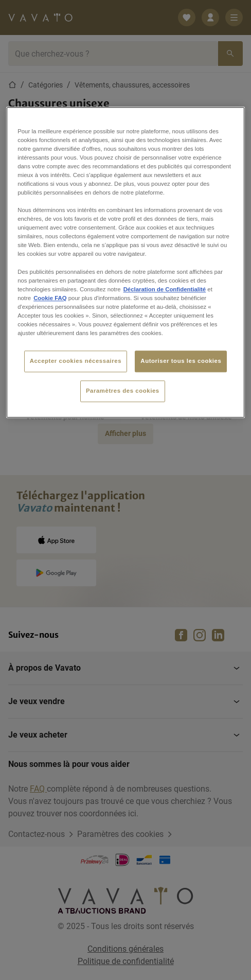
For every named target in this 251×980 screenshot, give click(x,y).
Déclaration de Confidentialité (165, 289)
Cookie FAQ (50, 298)
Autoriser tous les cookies (181, 361)
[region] (126, 262)
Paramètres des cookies (123, 391)
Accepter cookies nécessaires (76, 361)
